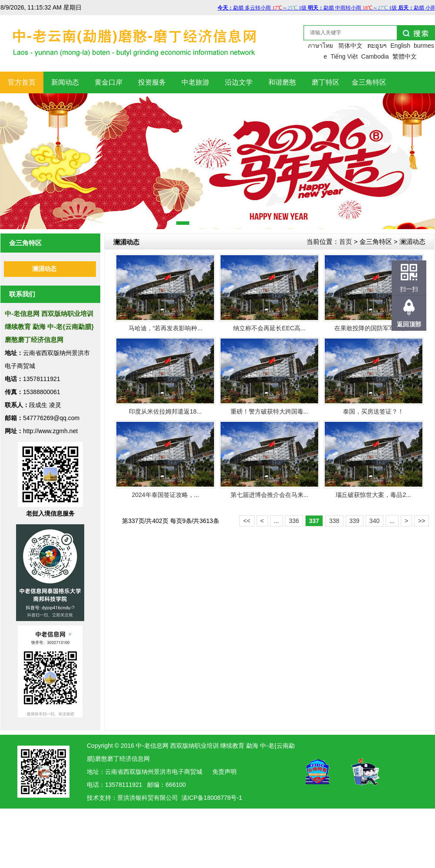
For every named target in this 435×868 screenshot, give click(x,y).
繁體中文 (405, 56)
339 (354, 521)
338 (334, 521)
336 (294, 521)
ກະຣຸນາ (377, 46)
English (400, 46)
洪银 (135, 798)
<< (247, 521)
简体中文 (350, 46)
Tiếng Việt (344, 56)
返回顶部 (409, 324)
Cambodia (375, 56)
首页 (346, 242)
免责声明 (224, 772)
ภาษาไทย (320, 46)
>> (422, 521)
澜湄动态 (44, 269)
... (277, 521)
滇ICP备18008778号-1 (212, 798)
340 (374, 521)
